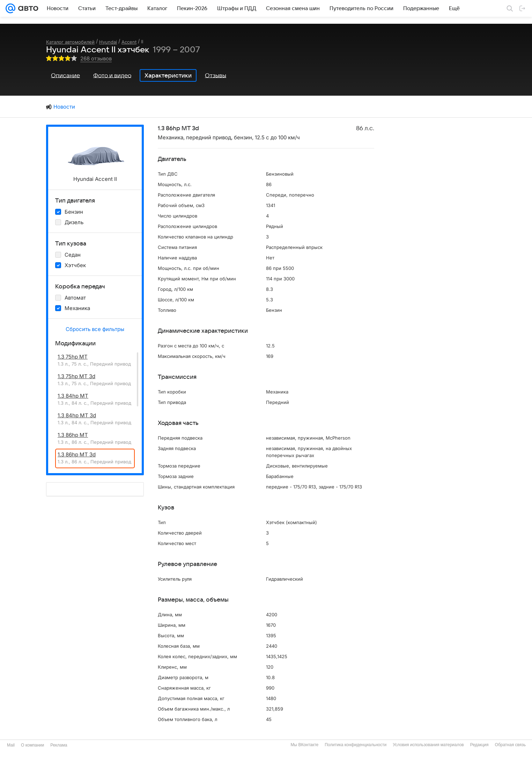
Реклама (59, 745)
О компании (32, 745)
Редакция (479, 745)
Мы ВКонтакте (304, 745)
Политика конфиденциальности (356, 745)
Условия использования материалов (428, 745)
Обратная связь (510, 745)
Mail (11, 745)
